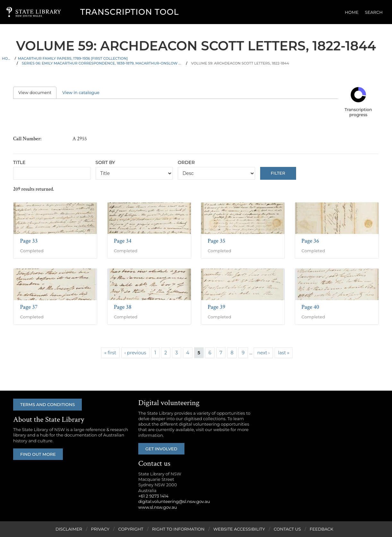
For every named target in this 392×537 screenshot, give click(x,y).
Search (374, 12)
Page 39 (216, 307)
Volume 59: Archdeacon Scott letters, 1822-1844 (240, 63)
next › (264, 353)
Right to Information (178, 529)
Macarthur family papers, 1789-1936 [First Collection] (73, 58)
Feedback (321, 529)
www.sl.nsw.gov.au (158, 507)
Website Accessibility (239, 529)
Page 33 (29, 241)
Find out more (38, 454)
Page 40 (310, 307)
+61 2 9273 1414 (153, 496)
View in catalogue (81, 93)
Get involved (161, 449)
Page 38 (123, 307)
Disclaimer (69, 529)
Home (352, 12)
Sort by (105, 162)
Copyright (131, 529)
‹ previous (135, 353)
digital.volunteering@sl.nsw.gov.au (174, 501)
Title (19, 162)
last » (284, 353)
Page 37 (29, 307)
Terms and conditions (47, 404)
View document (37, 93)
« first (110, 353)
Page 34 (123, 241)
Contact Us (287, 529)
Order (186, 162)
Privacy (100, 529)
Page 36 (310, 241)
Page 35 (216, 241)
